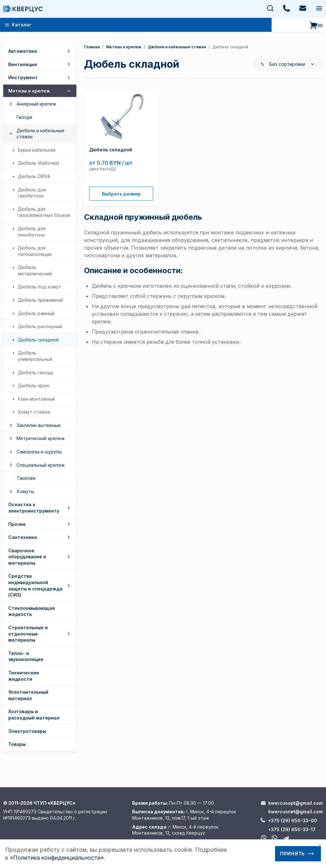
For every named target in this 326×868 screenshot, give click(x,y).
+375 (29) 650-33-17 (292, 829)
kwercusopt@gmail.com (296, 803)
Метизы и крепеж (124, 47)
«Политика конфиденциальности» (57, 858)
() (316, 25)
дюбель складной (230, 47)
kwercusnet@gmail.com (296, 812)
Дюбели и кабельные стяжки (177, 47)
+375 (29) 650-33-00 (293, 820)
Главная (92, 47)
